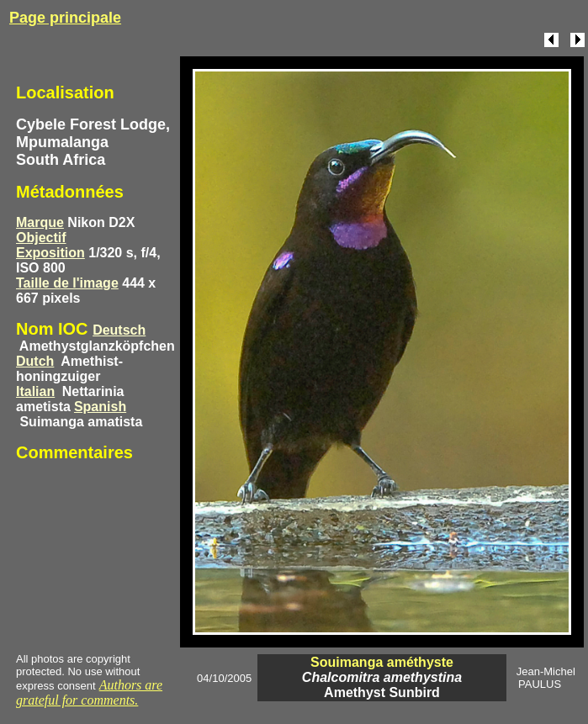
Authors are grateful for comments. (89, 692)
